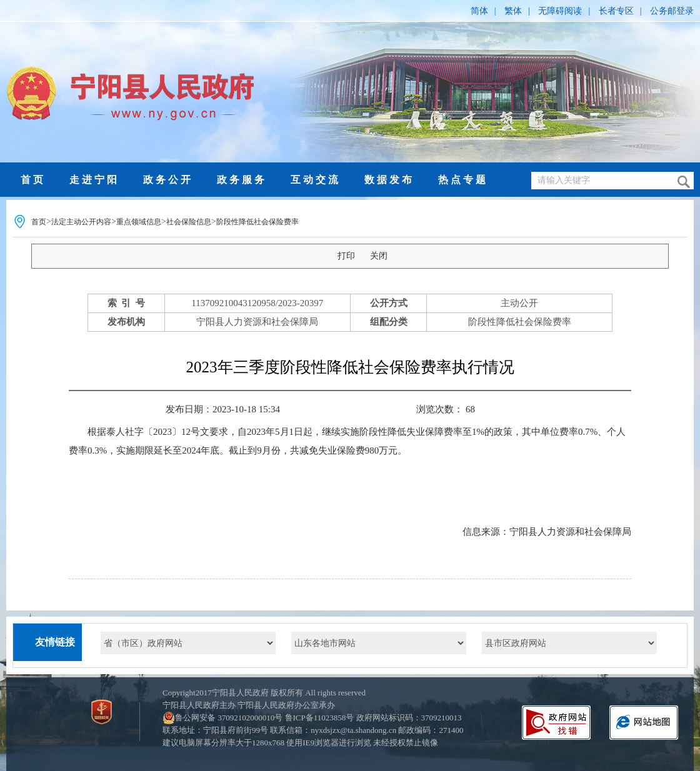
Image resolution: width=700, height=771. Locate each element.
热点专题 (463, 180)
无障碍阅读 (560, 11)
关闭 (379, 256)
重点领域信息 (139, 222)
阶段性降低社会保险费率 (257, 222)
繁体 (513, 11)
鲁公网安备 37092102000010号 (229, 718)
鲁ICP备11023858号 (320, 718)
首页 (33, 180)
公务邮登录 (672, 11)
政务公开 (168, 180)
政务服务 (242, 180)
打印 (346, 256)
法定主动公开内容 (81, 222)
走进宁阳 (94, 180)
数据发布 (389, 180)
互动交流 (316, 180)
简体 (479, 11)
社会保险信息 (189, 222)
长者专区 (616, 11)
